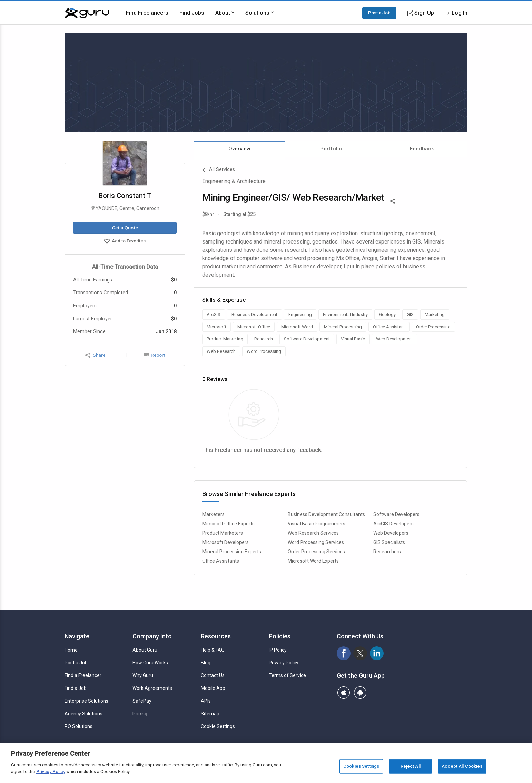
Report (155, 355)
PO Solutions (78, 726)
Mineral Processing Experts (232, 552)
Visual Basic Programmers (317, 524)
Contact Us (213, 675)
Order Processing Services (316, 552)
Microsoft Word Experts (313, 561)
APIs (206, 701)
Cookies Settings (361, 766)
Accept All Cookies (462, 766)
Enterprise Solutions (86, 701)
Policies (280, 636)
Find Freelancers (147, 13)
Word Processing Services (316, 542)
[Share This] (393, 200)
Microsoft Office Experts (228, 524)
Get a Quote (125, 228)
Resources (216, 636)
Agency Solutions (83, 714)
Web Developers (391, 533)
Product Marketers (223, 533)
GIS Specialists (389, 542)
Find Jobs (192, 13)
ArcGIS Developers (393, 524)
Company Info (152, 636)
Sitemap (210, 714)
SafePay (142, 701)
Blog (206, 663)
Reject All (411, 766)
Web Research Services (313, 533)
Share (95, 355)
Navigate (77, 636)
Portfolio (331, 149)
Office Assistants (221, 561)
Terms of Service (287, 675)
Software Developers (396, 514)
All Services (219, 170)
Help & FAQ (213, 650)
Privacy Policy (284, 663)
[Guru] (87, 13)
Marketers (213, 514)
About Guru (145, 650)
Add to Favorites (125, 242)
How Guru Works (150, 663)
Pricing (140, 714)
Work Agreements (152, 688)
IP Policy (278, 650)
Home (71, 650)
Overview (239, 149)
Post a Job (379, 13)
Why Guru (143, 675)
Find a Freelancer (83, 675)
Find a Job (76, 688)
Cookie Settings (218, 726)
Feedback (422, 149)
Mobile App (213, 688)
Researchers (387, 552)
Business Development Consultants (326, 514)
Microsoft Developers (225, 542)
